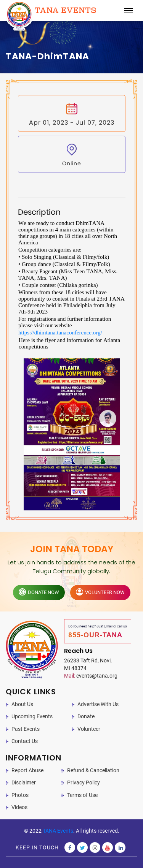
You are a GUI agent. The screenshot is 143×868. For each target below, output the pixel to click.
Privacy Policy (84, 782)
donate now (39, 592)
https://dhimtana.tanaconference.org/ (60, 333)
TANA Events (58, 831)
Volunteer (89, 729)
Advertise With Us (98, 704)
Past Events (26, 729)
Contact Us (25, 741)
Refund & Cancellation (93, 770)
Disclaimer (24, 782)
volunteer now (100, 592)
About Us (22, 704)
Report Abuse (27, 770)
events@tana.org (91, 676)
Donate (86, 716)
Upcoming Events (32, 716)
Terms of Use (82, 795)
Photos (20, 795)
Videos (19, 807)
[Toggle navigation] (129, 11)
